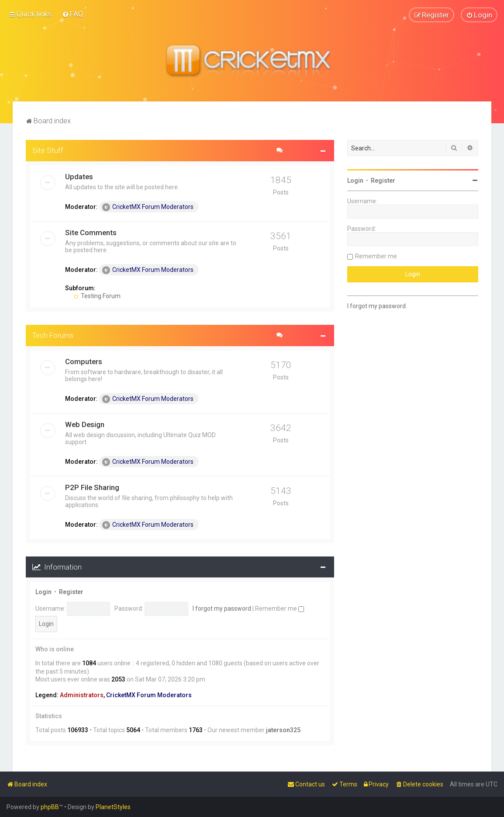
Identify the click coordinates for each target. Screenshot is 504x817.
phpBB (50, 807)
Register (71, 592)
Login (43, 592)
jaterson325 (283, 730)
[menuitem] (73, 14)
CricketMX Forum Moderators (148, 207)
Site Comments (91, 232)
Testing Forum (97, 296)
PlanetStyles (113, 807)
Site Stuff (48, 150)
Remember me (280, 608)
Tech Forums (53, 335)
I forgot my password (222, 608)
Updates (79, 176)
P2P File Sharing (92, 487)
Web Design (85, 424)
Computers (84, 361)
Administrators (82, 695)
